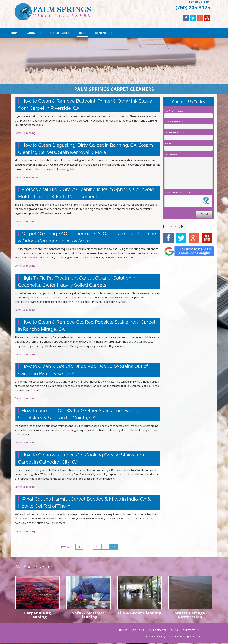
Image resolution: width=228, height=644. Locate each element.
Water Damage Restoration (190, 616)
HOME (19, 34)
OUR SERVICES (63, 34)
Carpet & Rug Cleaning (38, 616)
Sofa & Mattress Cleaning (89, 616)
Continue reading (27, 134)
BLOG (87, 34)
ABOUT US (38, 34)
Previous (66, 548)
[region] (114, 67)
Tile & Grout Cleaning (139, 614)
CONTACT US (108, 34)
